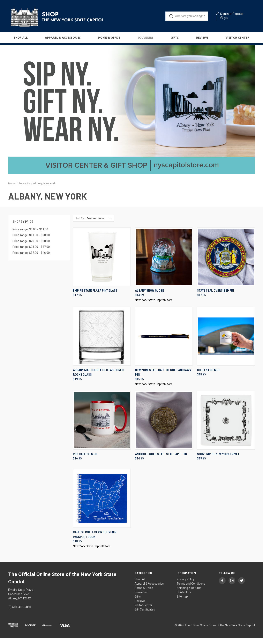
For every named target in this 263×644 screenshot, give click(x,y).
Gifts (175, 39)
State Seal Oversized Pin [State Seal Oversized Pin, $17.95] (215, 297)
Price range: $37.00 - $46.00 (31, 259)
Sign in (230, 15)
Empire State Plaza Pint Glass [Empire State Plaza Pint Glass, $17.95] (95, 297)
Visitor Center (238, 39)
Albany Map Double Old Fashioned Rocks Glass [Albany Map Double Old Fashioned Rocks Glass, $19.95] (98, 378)
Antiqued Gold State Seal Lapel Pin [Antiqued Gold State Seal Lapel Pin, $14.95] (161, 460)
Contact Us (184, 598)
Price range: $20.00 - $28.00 (31, 247)
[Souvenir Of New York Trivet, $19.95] (226, 426)
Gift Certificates (145, 615)
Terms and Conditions (191, 590)
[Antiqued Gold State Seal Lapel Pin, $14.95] (164, 426)
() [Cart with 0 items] (230, 19)
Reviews (202, 39)
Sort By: (80, 224)
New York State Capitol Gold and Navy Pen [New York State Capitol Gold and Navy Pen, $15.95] (163, 378)
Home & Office (109, 39)
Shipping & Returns (189, 594)
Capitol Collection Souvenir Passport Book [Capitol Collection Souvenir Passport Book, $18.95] (95, 541)
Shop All (21, 39)
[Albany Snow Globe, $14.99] (164, 263)
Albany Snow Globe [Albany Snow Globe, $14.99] (149, 297)
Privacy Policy (186, 585)
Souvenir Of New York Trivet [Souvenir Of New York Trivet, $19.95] (218, 460)
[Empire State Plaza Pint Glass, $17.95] (102, 263)
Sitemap (182, 602)
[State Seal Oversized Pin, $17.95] (226, 263)
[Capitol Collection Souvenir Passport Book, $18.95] (102, 504)
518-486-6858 (22, 613)
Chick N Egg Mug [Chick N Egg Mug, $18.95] (209, 376)
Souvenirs (145, 39)
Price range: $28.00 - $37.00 (31, 253)
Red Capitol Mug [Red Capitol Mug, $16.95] (85, 460)
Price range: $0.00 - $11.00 (30, 235)
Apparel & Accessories (63, 39)
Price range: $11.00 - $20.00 (31, 241)
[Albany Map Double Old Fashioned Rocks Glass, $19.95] (102, 342)
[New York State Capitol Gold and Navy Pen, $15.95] (164, 342)
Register (244, 15)
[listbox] (100, 224)
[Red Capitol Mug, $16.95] (102, 426)
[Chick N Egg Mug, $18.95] (226, 342)
